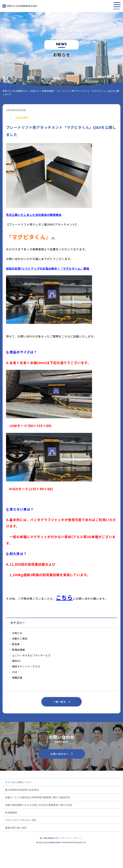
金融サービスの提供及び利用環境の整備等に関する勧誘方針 (38, 797)
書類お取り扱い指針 (16, 828)
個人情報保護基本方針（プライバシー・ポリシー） (61, 838)
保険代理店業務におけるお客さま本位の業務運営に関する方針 (39, 805)
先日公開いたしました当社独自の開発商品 (34, 215)
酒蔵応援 (17, 678)
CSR (15, 672)
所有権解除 (11, 812)
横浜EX (16, 661)
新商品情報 (18, 650)
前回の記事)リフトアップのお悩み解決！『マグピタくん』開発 (48, 268)
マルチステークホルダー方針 (21, 820)
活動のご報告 (20, 638)
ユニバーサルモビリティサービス (31, 655)
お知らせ (17, 633)
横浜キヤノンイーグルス (26, 666)
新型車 (16, 644)
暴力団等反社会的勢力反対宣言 (22, 790)
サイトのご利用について (18, 782)
